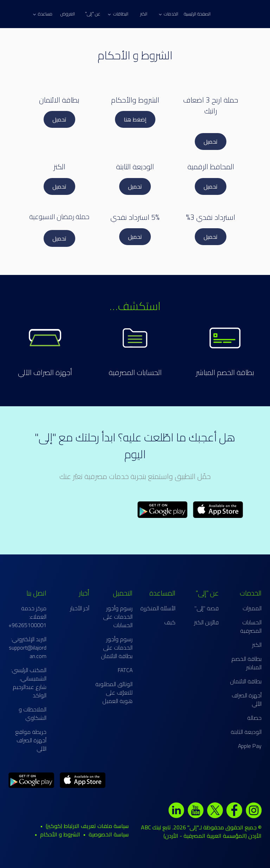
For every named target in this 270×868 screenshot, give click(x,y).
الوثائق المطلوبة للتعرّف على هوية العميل (114, 692)
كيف (170, 622)
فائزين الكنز (206, 622)
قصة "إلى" (207, 608)
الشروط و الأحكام (60, 834)
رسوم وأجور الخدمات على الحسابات (118, 617)
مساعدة (43, 14)
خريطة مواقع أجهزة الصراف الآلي (31, 740)
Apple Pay (250, 746)
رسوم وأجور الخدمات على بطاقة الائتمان (117, 647)
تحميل (211, 142)
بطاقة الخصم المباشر (225, 372)
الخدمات (169, 14)
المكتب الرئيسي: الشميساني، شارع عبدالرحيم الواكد (29, 683)
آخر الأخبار (80, 608)
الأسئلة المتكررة (158, 608)
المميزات (252, 608)
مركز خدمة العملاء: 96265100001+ (27, 617)
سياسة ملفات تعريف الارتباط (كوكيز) (87, 826)
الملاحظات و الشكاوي (33, 714)
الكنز (144, 14)
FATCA (125, 670)
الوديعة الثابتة (246, 732)
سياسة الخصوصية (109, 834)
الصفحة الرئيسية (197, 14)
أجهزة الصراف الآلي (247, 699)
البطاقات (118, 14)
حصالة (254, 718)
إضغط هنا (135, 119)
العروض (68, 14)
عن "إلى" (93, 14)
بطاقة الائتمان (246, 681)
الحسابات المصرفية (135, 372)
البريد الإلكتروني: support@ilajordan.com (28, 647)
